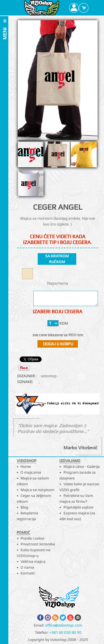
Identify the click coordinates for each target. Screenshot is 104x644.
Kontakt (28, 573)
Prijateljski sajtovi (78, 507)
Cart (84, 8)
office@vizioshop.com (64, 625)
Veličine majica (33, 561)
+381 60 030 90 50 (65, 632)
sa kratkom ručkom (57, 259)
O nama (27, 567)
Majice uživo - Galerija (82, 466)
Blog (24, 507)
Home (26, 466)
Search (93, 8)
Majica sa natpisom (37, 490)
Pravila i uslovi (32, 538)
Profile (74, 8)
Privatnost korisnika (38, 544)
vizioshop (49, 376)
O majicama (31, 472)
